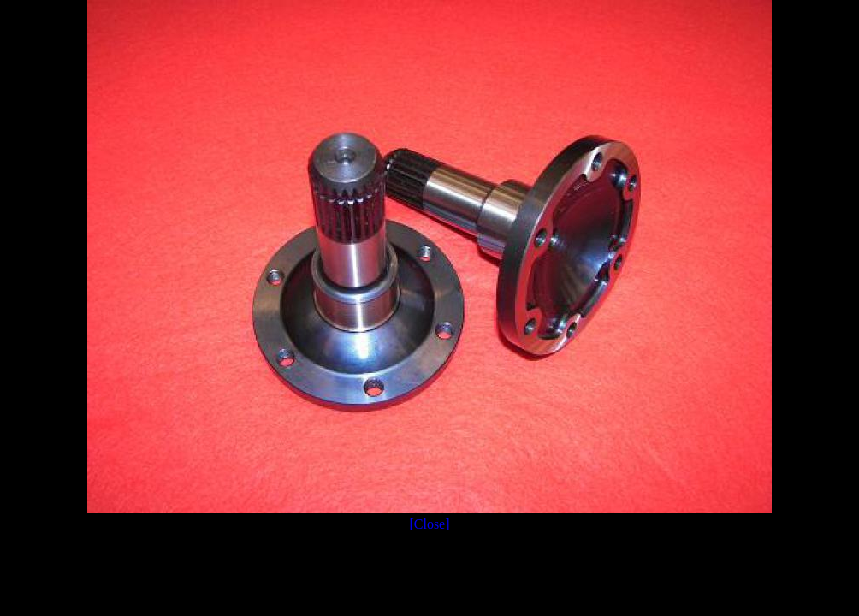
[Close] (429, 524)
